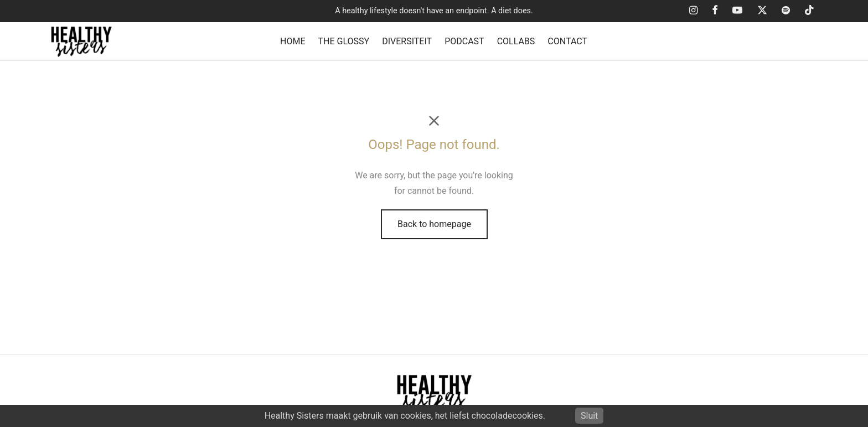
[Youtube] (737, 11)
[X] (762, 11)
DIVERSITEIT (407, 41)
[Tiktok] (809, 11)
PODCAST (464, 41)
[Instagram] (693, 11)
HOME (293, 41)
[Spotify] (786, 11)
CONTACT (567, 41)
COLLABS (516, 41)
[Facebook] (715, 11)
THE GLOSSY (344, 41)
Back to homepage (434, 224)
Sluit (589, 416)
